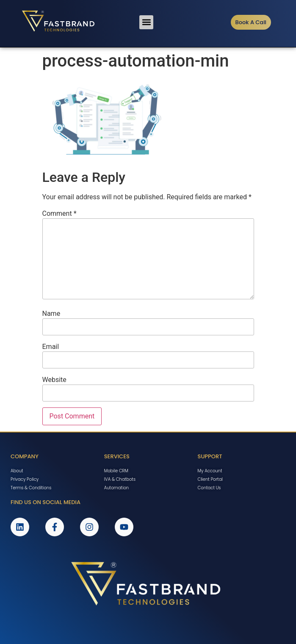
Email (51, 347)
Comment (59, 214)
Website (54, 380)
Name (51, 314)
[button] (146, 22)
